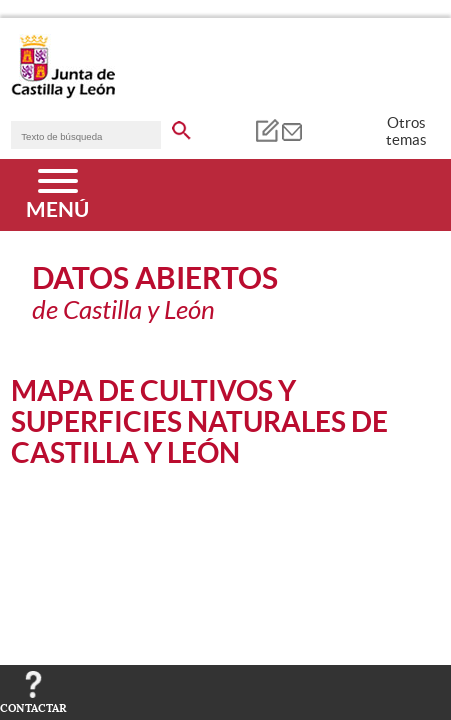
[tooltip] (266, 130)
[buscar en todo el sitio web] (181, 127)
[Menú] (57, 195)
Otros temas (406, 131)
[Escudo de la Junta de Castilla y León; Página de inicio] (63, 94)
